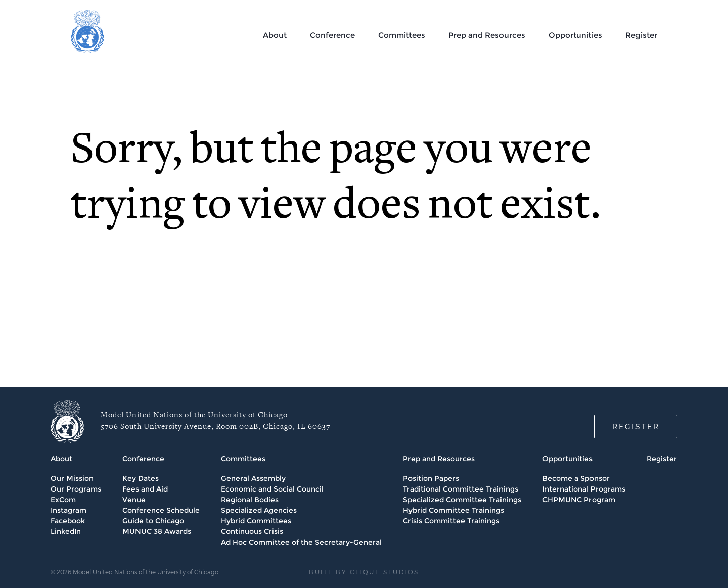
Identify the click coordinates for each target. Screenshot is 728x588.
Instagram (69, 510)
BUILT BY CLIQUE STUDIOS (364, 572)
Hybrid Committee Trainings (453, 510)
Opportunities (575, 35)
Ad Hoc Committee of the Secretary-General (301, 542)
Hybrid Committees (256, 521)
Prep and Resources (487, 35)
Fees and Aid (145, 489)
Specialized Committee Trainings (462, 500)
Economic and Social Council (272, 489)
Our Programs (76, 489)
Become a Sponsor (576, 478)
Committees (402, 35)
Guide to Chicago (153, 521)
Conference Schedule (161, 510)
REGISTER (636, 427)
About (275, 35)
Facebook (68, 521)
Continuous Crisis (252, 531)
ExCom (63, 500)
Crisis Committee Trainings (451, 521)
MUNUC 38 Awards (157, 531)
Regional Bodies (250, 500)
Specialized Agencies (259, 510)
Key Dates (141, 478)
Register (641, 35)
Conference (332, 35)
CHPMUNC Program (579, 500)
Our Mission (72, 478)
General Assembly (253, 478)
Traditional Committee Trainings (461, 489)
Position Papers (431, 478)
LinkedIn (66, 531)
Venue (134, 500)
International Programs (584, 489)
